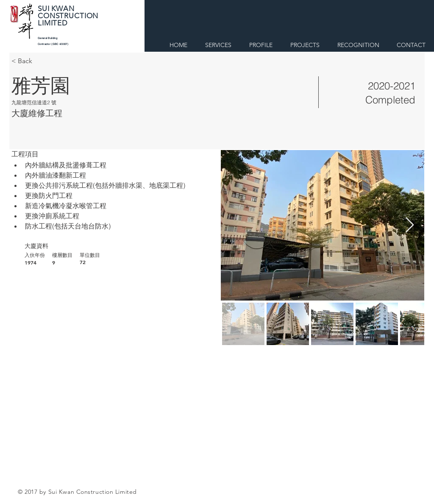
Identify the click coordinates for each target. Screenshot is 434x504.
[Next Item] (410, 225)
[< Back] (42, 61)
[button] (261, 43)
